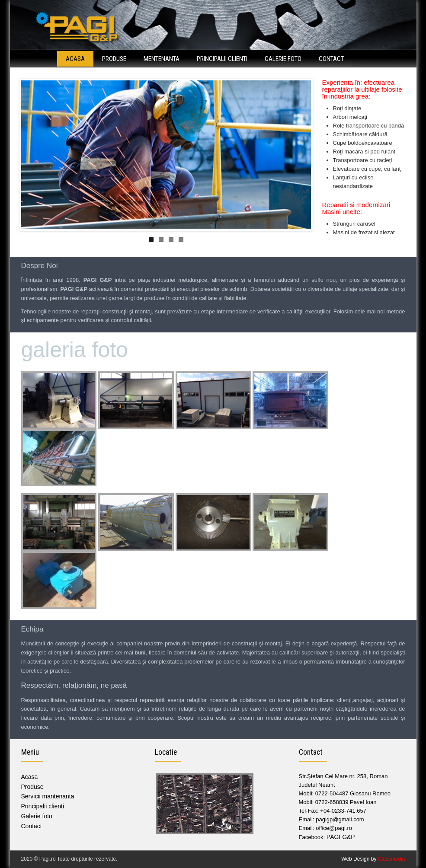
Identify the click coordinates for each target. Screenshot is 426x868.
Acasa (75, 59)
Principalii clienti (222, 59)
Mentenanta (162, 59)
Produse (114, 59)
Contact (331, 59)
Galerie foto (283, 59)
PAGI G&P (341, 837)
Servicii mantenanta (48, 796)
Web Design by (373, 859)
